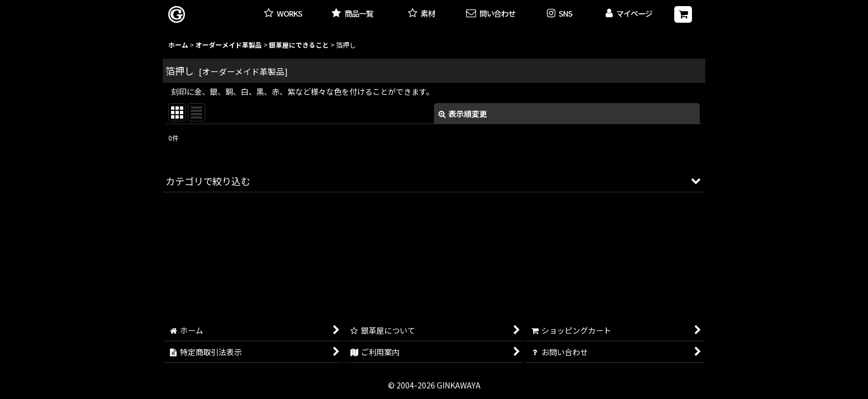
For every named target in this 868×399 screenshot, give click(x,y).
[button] (560, 14)
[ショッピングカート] (683, 14)
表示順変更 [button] (463, 114)
